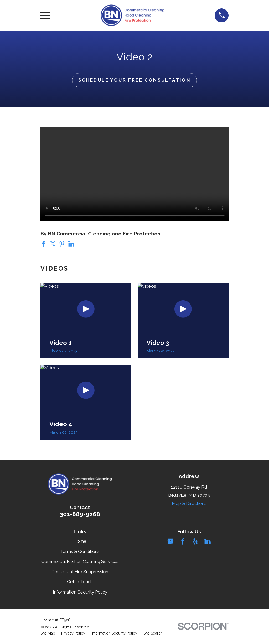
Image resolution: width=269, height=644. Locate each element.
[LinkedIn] (208, 541)
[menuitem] (48, 633)
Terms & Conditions (80, 551)
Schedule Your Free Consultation (134, 80)
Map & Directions (189, 503)
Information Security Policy (80, 592)
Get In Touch (80, 582)
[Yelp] (195, 541)
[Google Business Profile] (170, 541)
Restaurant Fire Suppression (80, 572)
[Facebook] (183, 541)
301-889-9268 (80, 514)
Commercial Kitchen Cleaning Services (80, 561)
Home (80, 541)
